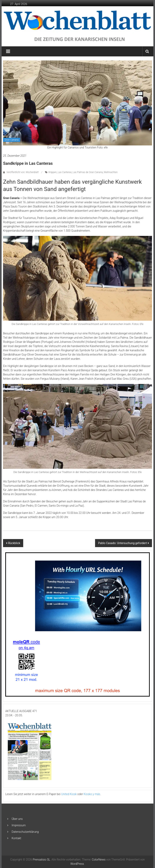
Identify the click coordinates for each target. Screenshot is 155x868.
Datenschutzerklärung (25, 832)
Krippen (53, 172)
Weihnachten (111, 172)
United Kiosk (69, 794)
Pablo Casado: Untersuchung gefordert (122, 543)
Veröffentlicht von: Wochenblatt (23, 172)
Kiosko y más (92, 794)
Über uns (17, 819)
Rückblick (14, 543)
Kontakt (17, 838)
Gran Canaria (12, 140)
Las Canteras (65, 172)
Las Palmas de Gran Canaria (88, 172)
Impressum (19, 825)
